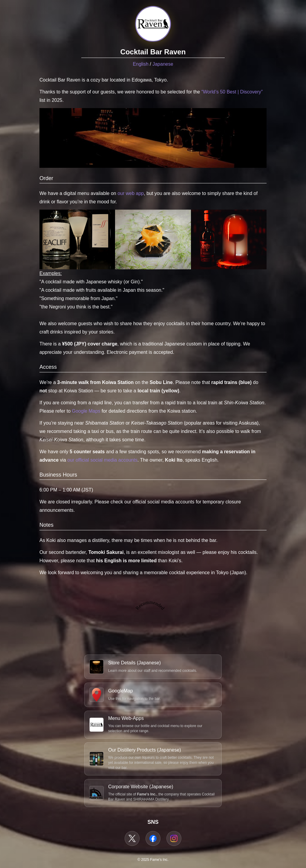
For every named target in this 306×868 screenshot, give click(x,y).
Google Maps (86, 411)
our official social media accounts (102, 460)
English (140, 64)
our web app (131, 193)
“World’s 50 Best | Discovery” (232, 92)
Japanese (163, 64)
